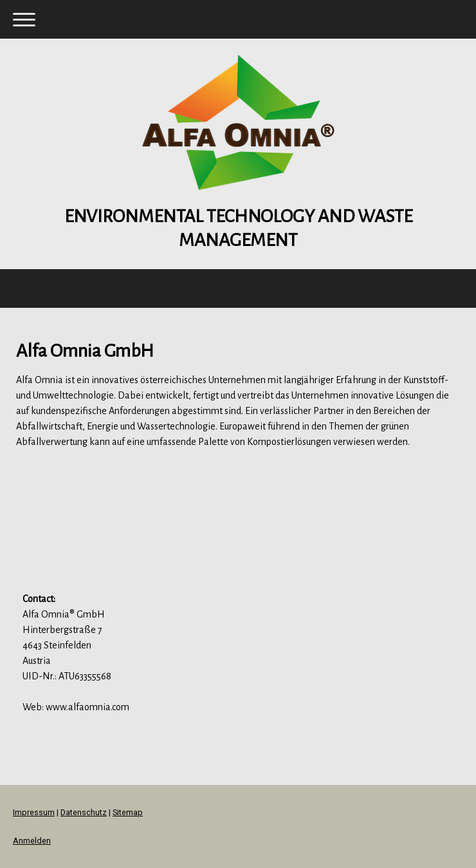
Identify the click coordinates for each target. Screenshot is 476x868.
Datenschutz (84, 812)
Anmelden (32, 841)
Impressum (34, 812)
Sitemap (128, 812)
